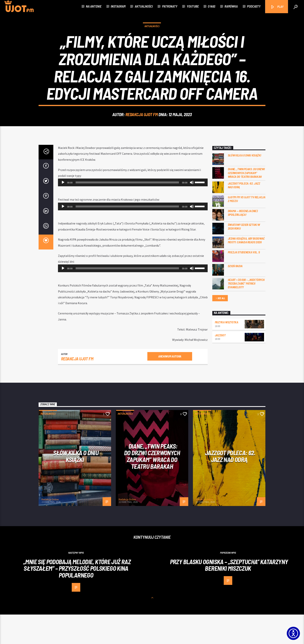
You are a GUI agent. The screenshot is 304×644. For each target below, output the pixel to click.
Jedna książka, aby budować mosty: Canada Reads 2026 (246, 270)
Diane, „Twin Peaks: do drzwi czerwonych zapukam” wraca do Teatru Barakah (246, 202)
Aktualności (144, 6)
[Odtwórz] (63, 212)
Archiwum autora (170, 386)
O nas (212, 6)
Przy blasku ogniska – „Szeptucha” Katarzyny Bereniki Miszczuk (229, 594)
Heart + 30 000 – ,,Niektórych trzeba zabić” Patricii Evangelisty (246, 313)
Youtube (193, 6)
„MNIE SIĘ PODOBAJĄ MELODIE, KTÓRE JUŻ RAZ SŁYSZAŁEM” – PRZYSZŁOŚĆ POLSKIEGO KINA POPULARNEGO (77, 598)
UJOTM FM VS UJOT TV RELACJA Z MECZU (247, 228)
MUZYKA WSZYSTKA (227, 352)
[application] (133, 212)
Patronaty (170, 6)
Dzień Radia (235, 295)
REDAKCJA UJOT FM (142, 129)
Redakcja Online (50, 529)
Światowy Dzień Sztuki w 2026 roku (244, 256)
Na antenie (94, 6)
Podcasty (254, 6)
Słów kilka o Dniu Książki (244, 185)
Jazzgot (220, 365)
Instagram (118, 6)
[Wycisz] (192, 212)
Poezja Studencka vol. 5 (244, 282)
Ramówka (231, 6)
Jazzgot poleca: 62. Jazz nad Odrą (244, 215)
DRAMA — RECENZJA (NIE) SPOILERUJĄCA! (243, 242)
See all (220, 328)
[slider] (127, 212)
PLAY (277, 7)
